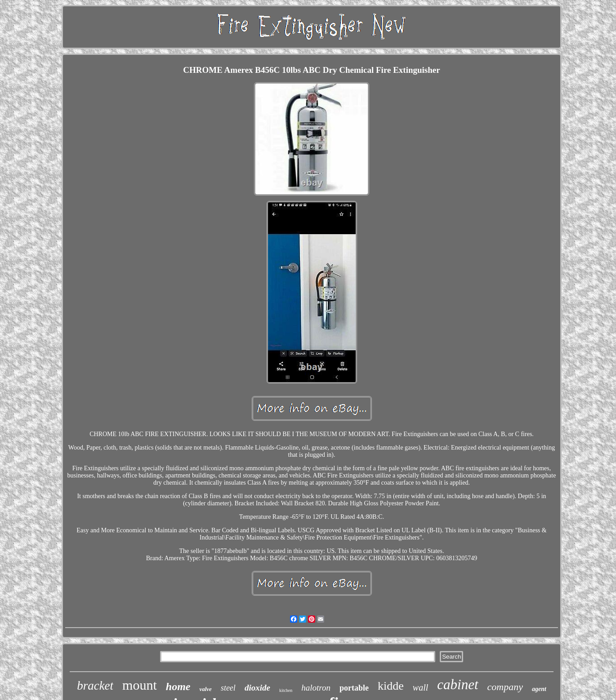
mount (140, 685)
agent (539, 689)
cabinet (458, 684)
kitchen (286, 690)
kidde (391, 686)
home (178, 687)
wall (420, 687)
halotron (316, 688)
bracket (95, 686)
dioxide (257, 688)
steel (228, 688)
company (505, 687)
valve (205, 689)
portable (354, 688)
